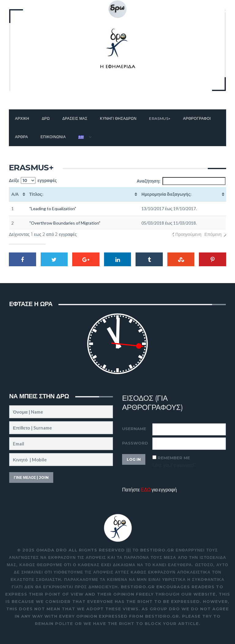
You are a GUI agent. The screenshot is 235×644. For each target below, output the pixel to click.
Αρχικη (22, 118)
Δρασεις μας (75, 118)
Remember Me (174, 458)
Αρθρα (21, 137)
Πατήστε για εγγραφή (149, 489)
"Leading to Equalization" (53, 208)
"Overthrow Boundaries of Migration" (65, 223)
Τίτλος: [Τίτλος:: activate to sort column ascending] (36, 194)
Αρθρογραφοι (197, 118)
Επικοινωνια (53, 137)
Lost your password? (174, 465)
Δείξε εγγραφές (33, 180)
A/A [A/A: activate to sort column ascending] (15, 194)
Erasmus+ (160, 118)
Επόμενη (213, 234)
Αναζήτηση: (181, 181)
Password (135, 443)
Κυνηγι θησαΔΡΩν (118, 118)
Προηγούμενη (188, 234)
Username (134, 429)
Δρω (46, 118)
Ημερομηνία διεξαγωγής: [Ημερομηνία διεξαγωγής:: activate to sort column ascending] (166, 194)
